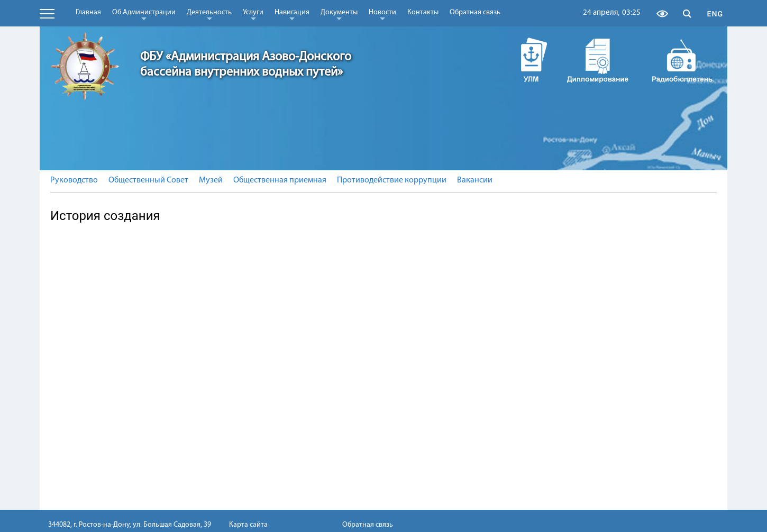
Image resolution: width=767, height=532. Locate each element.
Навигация (292, 14)
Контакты (423, 12)
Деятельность (209, 14)
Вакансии (475, 180)
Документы (339, 14)
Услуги (253, 14)
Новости (382, 14)
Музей (211, 180)
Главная (88, 12)
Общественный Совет (148, 180)
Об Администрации (144, 14)
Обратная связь (475, 12)
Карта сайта (248, 525)
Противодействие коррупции (392, 180)
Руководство (74, 180)
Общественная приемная (280, 180)
